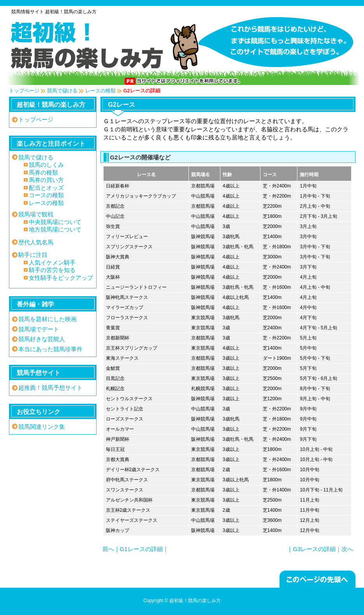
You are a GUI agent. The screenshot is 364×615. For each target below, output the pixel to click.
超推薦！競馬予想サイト (50, 388)
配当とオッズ (46, 188)
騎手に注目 (33, 255)
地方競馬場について (55, 229)
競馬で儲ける (62, 91)
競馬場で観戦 (36, 214)
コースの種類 (46, 195)
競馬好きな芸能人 (42, 339)
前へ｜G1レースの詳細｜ (135, 549)
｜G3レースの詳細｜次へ (320, 549)
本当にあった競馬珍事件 (50, 349)
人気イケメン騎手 (52, 262)
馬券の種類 (43, 172)
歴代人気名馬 (36, 242)
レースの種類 (100, 91)
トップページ (24, 91)
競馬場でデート (39, 329)
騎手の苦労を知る (52, 270)
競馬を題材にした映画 (47, 319)
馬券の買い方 (46, 180)
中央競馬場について (55, 222)
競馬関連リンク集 (42, 427)
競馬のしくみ (46, 165)
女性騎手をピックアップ (61, 278)
